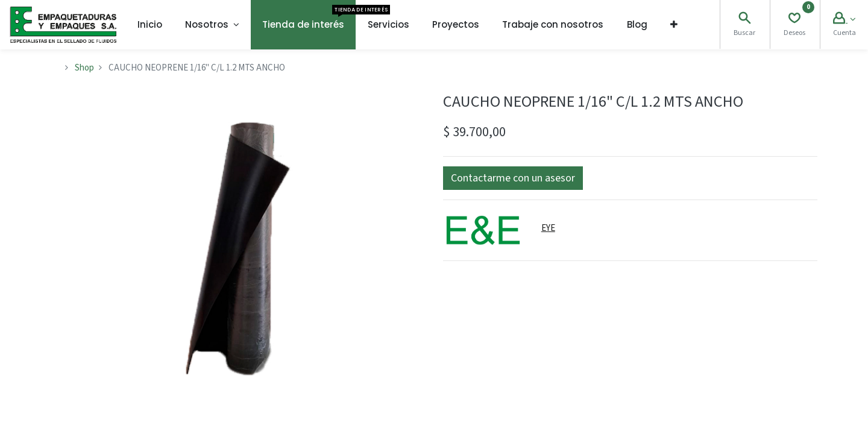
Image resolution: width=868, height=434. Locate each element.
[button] (674, 25)
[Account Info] (844, 20)
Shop (84, 68)
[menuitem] (150, 25)
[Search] (744, 20)
